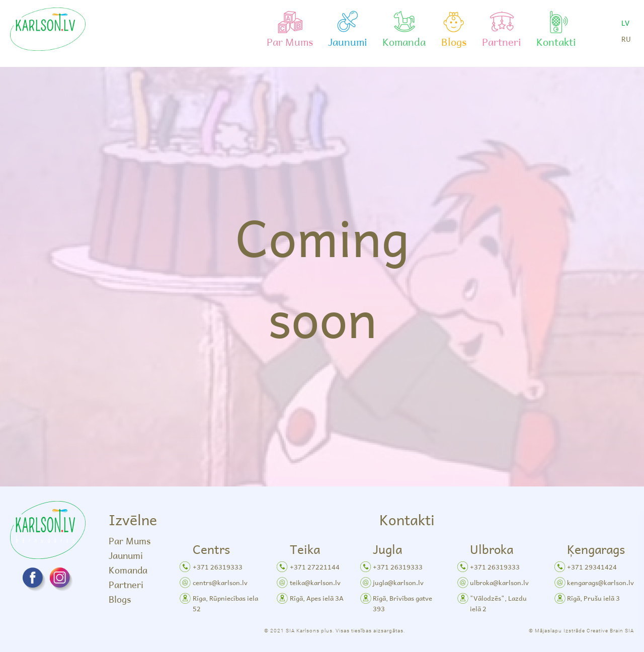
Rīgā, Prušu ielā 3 (593, 598)
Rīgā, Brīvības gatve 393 (403, 603)
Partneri (126, 584)
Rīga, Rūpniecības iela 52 (225, 603)
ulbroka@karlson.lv (499, 582)
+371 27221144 (315, 567)
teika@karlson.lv (315, 582)
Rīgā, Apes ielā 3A (317, 598)
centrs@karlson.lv (220, 582)
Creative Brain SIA (610, 631)
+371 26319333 (218, 567)
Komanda (128, 570)
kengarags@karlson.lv (600, 582)
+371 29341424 (592, 567)
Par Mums (130, 541)
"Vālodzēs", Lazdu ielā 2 (498, 603)
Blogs (120, 599)
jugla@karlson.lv (398, 582)
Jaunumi (126, 555)
